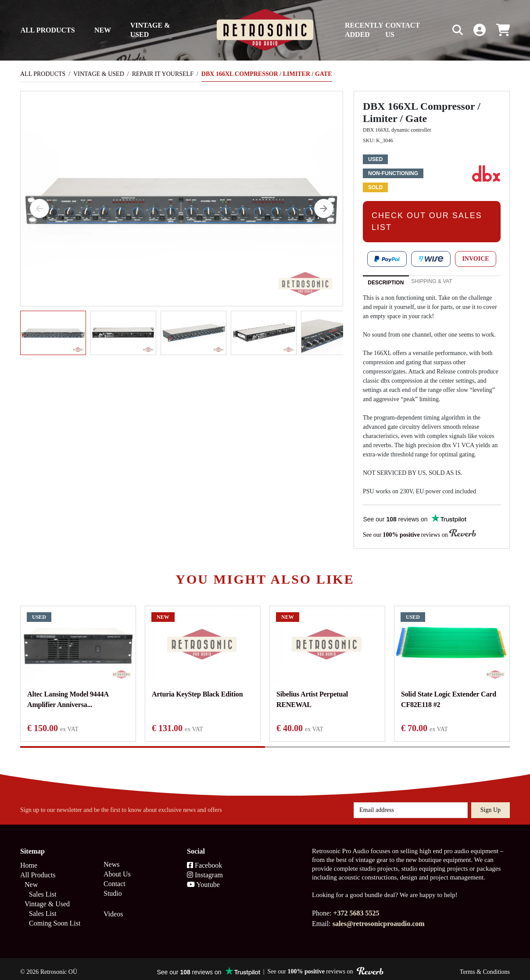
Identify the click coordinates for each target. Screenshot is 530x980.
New (103, 30)
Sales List (43, 888)
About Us (117, 868)
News (111, 858)
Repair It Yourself (163, 74)
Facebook (204, 859)
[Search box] (439, 30)
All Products (48, 30)
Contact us (403, 30)
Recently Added (364, 30)
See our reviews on (419, 534)
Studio (113, 887)
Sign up (491, 804)
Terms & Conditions (485, 966)
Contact (115, 878)
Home (29, 859)
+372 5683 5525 (356, 907)
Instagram (205, 869)
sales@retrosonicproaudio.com (379, 917)
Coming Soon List (55, 917)
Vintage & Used (150, 30)
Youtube (203, 878)
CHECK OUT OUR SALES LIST (427, 221)
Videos (113, 908)
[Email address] (411, 804)
